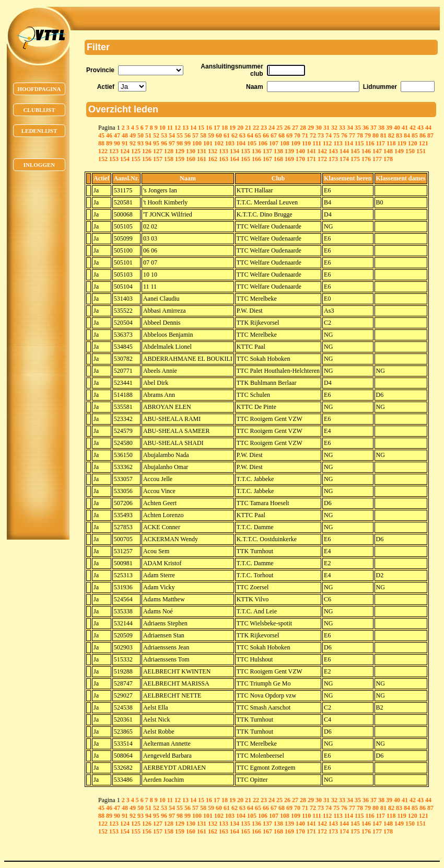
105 (252, 143)
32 (334, 128)
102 (219, 143)
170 (300, 159)
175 (355, 159)
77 (352, 135)
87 (430, 135)
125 (136, 151)
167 (267, 159)
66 (266, 135)
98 (180, 143)
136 (256, 151)
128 (169, 151)
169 (289, 159)
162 (213, 159)
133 (224, 151)
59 (211, 135)
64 (250, 135)
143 (333, 151)
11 (170, 128)
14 (193, 128)
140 (300, 151)
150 (410, 151)
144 (344, 151)
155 (136, 159)
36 (366, 128)
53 (164, 135)
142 (322, 151)
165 (246, 159)
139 (289, 151)
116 (370, 143)
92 (133, 143)
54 (172, 135)
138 (278, 151)
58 (203, 135)
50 (141, 135)
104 (241, 143)
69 (289, 135)
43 (420, 128)
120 (413, 143)
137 (267, 151)
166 (256, 159)
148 (388, 151)
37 (373, 128)
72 (313, 135)
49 (133, 135)
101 (208, 143)
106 (263, 143)
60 (219, 135)
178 (388, 159)
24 (272, 128)
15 (201, 128)
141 (311, 151)
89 (109, 143)
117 (381, 143)
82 (391, 135)
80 (376, 135)
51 (148, 135)
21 (248, 128)
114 (349, 143)
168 (278, 159)
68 (282, 135)
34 (350, 128)
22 (256, 128)
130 (191, 151)
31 (326, 128)
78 (360, 135)
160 (191, 159)
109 (296, 143)
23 (264, 128)
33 (342, 128)
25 (279, 128)
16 (209, 128)
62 (235, 135)
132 (213, 151)
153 (114, 159)
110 (306, 143)
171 (311, 159)
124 (125, 151)
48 (125, 135)
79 (368, 135)
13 (185, 128)
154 (125, 159)
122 (103, 151)
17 (217, 128)
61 (227, 135)
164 (235, 159)
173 (333, 159)
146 (366, 151)
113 (338, 143)
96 (164, 143)
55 (180, 135)
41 (405, 128)
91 (125, 143)
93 (141, 143)
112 (327, 143)
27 (295, 128)
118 (391, 143)
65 (258, 135)
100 (197, 143)
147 (377, 151)
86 (423, 135)
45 (101, 135)
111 (317, 143)
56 (188, 135)
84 (407, 135)
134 (235, 151)
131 (202, 151)
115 (359, 143)
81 (383, 135)
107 (274, 143)
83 (399, 135)
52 (156, 135)
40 (397, 128)
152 (103, 159)
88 (101, 143)
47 (117, 135)
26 (287, 128)
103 (230, 143)
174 (344, 159)
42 (413, 128)
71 (305, 135)
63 (242, 135)
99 (188, 143)
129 (180, 151)
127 (158, 151)
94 (148, 143)
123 (114, 151)
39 (389, 128)
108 (285, 143)
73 (321, 135)
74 (329, 135)
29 (311, 128)
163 (224, 159)
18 (225, 128)
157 (158, 159)
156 (147, 159)
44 (428, 128)
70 (297, 135)
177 (377, 159)
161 (202, 159)
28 (303, 128)
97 (172, 143)
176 (366, 159)
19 (232, 128)
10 (162, 128)
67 (274, 135)
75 (336, 135)
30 (319, 128)
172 (322, 159)
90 (117, 143)
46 (109, 135)
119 (401, 143)
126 (147, 151)
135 (246, 151)
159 (180, 159)
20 (240, 128)
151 (421, 151)
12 (178, 128)
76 (344, 135)
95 (156, 143)
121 (424, 143)
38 (381, 128)
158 (169, 159)
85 (415, 135)
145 (355, 151)
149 (399, 151)
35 (358, 128)
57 (195, 135)
